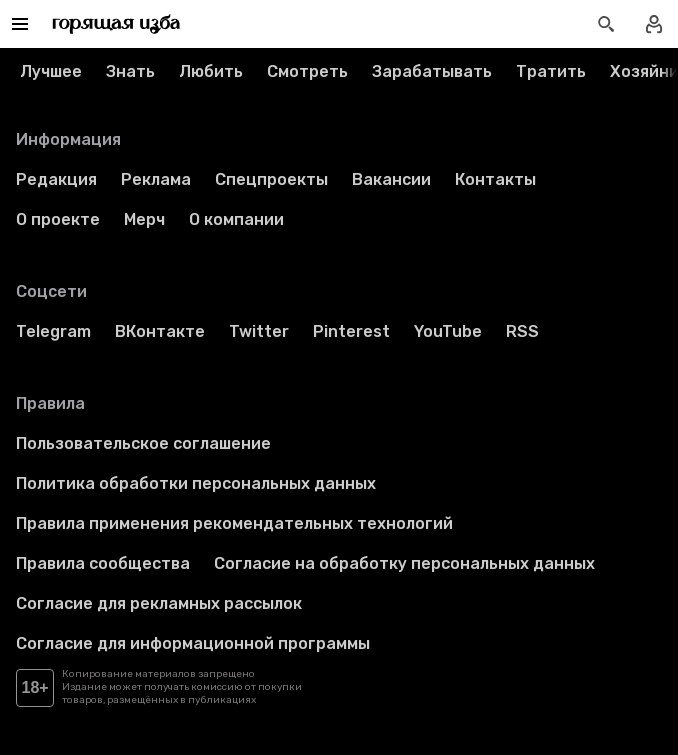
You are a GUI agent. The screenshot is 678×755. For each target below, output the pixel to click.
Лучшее (51, 71)
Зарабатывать (432, 71)
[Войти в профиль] (654, 24)
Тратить (551, 71)
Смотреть (307, 71)
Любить (211, 71)
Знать (130, 71)
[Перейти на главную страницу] (116, 24)
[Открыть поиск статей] (606, 24)
